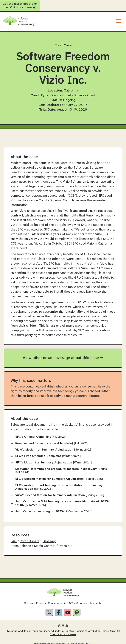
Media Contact (45, 542)
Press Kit (65, 542)
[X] (49, 609)
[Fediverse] (77, 609)
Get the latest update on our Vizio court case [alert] (63, 4)
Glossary (49, 538)
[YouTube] (68, 609)
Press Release (21, 542)
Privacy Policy (42, 641)
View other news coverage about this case (63, 354)
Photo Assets (30, 538)
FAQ (14, 538)
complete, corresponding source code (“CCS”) (44, 192)
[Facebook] (58, 609)
